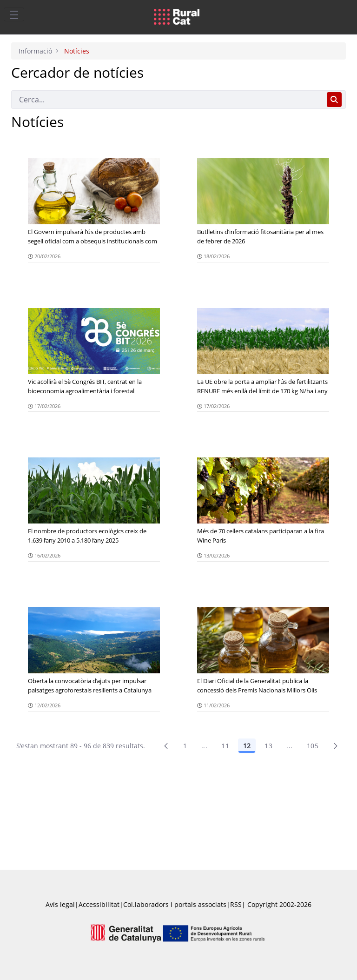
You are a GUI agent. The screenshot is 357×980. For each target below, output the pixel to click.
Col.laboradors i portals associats (175, 904)
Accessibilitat (99, 904)
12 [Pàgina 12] (247, 746)
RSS (236, 904)
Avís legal (60, 904)
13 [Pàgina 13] (268, 746)
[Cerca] (167, 100)
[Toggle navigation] (14, 14)
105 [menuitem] (313, 746)
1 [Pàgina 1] (185, 746)
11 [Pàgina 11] (225, 746)
